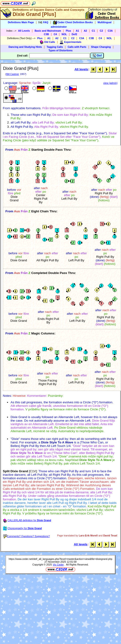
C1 (94, 31)
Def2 (74, 34)
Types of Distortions (60, 50)
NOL (64, 34)
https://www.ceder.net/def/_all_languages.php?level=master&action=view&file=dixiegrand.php (60, 559)
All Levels (24, 31)
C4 (55, 34)
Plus (68, 31)
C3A (110, 31)
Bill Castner (12, 74)
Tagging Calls (55, 47)
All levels (81, 69)
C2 (101, 31)
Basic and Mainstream (48, 31)
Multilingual (104, 22)
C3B (46, 34)
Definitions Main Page (21, 22)
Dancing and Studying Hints (25, 47)
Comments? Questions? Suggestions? (27, 536)
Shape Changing (101, 47)
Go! (97, 56)
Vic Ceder (58, 565)
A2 (86, 31)
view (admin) (110, 83)
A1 (78, 31)
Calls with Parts (77, 47)
